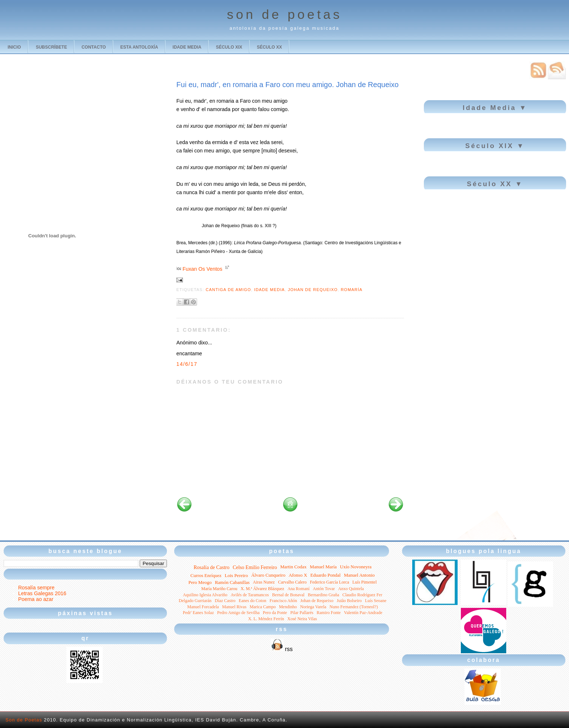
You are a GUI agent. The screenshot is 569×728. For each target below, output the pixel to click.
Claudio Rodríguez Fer (362, 595)
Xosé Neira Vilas (302, 619)
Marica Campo (263, 607)
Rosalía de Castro (211, 567)
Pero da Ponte (275, 613)
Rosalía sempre (36, 588)
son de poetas (284, 15)
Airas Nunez (264, 582)
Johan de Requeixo (313, 290)
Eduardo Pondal (325, 575)
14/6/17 (187, 364)
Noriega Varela (313, 607)
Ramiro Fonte (329, 613)
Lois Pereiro (236, 575)
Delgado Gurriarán (195, 601)
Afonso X (298, 575)
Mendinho (288, 607)
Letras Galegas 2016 (42, 593)
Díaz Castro (225, 601)
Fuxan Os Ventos (202, 269)
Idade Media (269, 290)
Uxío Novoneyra (356, 567)
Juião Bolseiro (349, 601)
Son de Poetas (24, 720)
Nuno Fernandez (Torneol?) (354, 607)
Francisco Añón (283, 601)
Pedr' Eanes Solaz (198, 613)
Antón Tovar (324, 589)
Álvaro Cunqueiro (268, 575)
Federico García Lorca (329, 582)
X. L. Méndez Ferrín (266, 619)
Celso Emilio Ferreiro (255, 567)
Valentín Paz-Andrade (363, 613)
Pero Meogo (200, 582)
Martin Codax (293, 567)
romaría (352, 290)
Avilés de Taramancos (250, 595)
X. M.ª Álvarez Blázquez (262, 589)
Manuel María (323, 567)
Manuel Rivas (234, 607)
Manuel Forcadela (203, 607)
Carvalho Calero (292, 582)
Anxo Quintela (351, 589)
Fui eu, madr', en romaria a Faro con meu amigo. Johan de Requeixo (287, 85)
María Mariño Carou (219, 589)
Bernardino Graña (323, 595)
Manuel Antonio (359, 575)
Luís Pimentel (365, 582)
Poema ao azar (36, 599)
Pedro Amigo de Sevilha (238, 613)
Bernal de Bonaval (288, 595)
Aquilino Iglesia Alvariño (205, 595)
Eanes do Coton (253, 601)
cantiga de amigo (228, 290)
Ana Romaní (298, 589)
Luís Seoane (376, 601)
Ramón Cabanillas (232, 582)
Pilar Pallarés (302, 613)
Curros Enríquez (206, 575)
